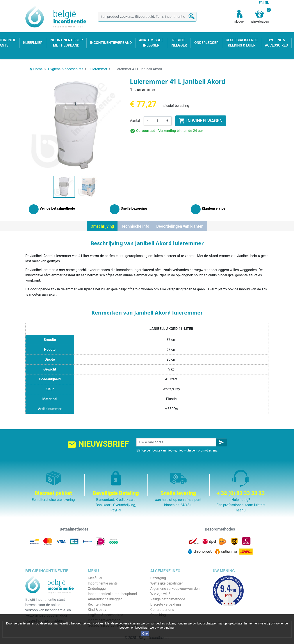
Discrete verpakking (166, 604)
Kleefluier (95, 578)
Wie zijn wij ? (160, 594)
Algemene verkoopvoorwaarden (175, 589)
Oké (145, 633)
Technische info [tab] (135, 226)
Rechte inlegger (100, 604)
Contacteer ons (162, 610)
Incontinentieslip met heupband (112, 594)
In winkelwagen (201, 121)
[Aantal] (157, 121)
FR (261, 3)
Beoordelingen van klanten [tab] (180, 226)
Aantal (135, 121)
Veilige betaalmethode (168, 599)
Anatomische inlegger (105, 599)
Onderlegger (97, 589)
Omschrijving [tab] (102, 226)
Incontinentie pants (103, 583)
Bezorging (158, 578)
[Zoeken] (147, 17)
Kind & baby (97, 610)
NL (267, 3)
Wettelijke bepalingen (167, 583)
